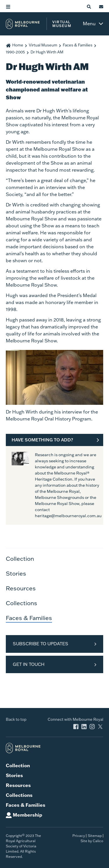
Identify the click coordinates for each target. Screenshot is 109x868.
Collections (22, 603)
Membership (27, 815)
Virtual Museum (43, 45)
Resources (21, 588)
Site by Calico (92, 841)
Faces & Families (78, 45)
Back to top (16, 719)
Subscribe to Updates (41, 644)
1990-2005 (15, 52)
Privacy (79, 836)
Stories (16, 573)
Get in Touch (29, 664)
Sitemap (95, 836)
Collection (20, 558)
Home (18, 45)
